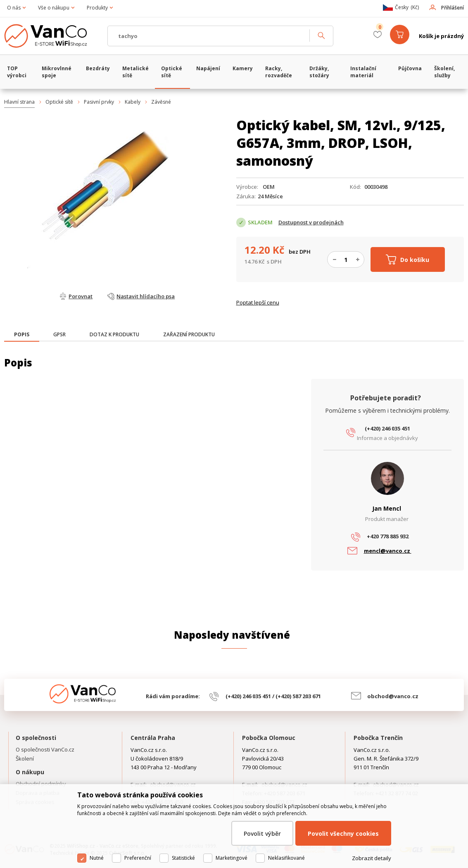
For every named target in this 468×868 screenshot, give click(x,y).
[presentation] (22, 335)
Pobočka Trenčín (378, 738)
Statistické (183, 858)
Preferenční (138, 858)
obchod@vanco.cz (393, 696)
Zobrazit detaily (372, 858)
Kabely (133, 102)
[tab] (22, 335)
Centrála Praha (153, 738)
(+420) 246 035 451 (387, 428)
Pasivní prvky (99, 102)
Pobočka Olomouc (269, 738)
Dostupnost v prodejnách (311, 222)
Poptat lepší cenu (258, 302)
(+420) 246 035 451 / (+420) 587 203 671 (273, 696)
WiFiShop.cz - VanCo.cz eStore (52, 36)
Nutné (97, 858)
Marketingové (232, 858)
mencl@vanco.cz (388, 551)
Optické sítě (59, 102)
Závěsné (161, 102)
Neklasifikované (286, 858)
